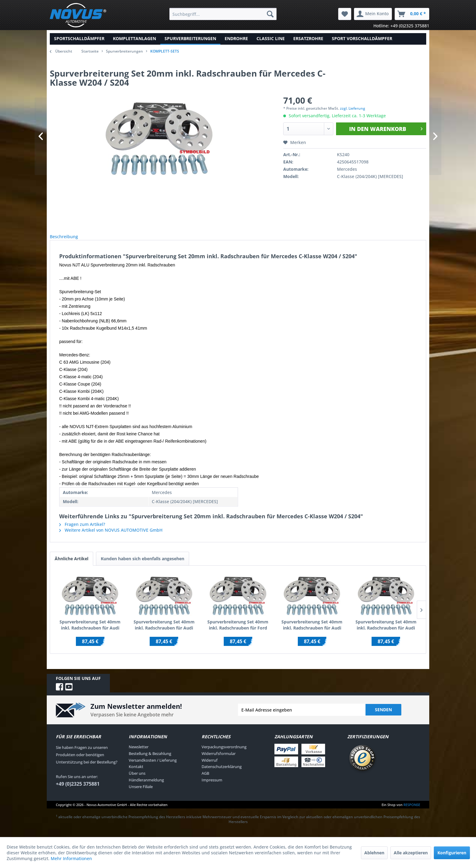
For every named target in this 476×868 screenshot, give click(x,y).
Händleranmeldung (146, 787)
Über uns (137, 780)
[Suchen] (270, 14)
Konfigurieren (452, 853)
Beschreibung (69, 240)
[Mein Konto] (373, 14)
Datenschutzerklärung (222, 773)
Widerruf (210, 767)
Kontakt (136, 773)
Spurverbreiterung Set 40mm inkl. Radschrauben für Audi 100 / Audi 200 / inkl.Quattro (90, 632)
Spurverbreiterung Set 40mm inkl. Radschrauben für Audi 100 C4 (164, 632)
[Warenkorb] (412, 14)
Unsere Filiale (141, 793)
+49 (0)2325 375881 (78, 791)
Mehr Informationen (71, 858)
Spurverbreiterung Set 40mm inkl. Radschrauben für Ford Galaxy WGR (238, 632)
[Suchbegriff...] (223, 14)
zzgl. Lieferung (353, 108)
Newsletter (139, 753)
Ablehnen (374, 853)
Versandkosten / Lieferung (153, 767)
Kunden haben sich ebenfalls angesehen (143, 565)
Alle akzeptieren (411, 853)
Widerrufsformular (219, 760)
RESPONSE (412, 811)
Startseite (90, 51)
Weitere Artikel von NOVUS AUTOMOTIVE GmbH (111, 537)
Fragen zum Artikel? (82, 531)
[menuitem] (223, 14)
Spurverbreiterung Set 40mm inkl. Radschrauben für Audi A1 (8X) (312, 632)
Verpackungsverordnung (224, 753)
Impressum (212, 787)
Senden (383, 716)
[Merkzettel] (345, 14)
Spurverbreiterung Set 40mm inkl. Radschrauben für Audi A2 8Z (386, 632)
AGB (205, 780)
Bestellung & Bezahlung (150, 760)
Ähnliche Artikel (71, 565)
